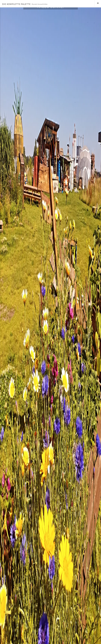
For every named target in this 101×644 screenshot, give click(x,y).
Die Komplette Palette (16, 4)
